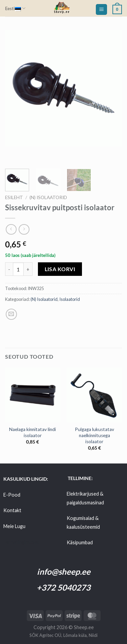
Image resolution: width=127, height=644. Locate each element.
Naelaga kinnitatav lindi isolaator (33, 432)
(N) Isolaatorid (48, 197)
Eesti (15, 8)
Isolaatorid (70, 299)
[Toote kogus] (18, 269)
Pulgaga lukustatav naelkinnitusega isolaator (94, 435)
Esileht (14, 197)
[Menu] (101, 10)
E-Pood (12, 495)
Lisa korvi (60, 269)
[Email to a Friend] (11, 314)
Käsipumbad (80, 542)
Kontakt (12, 510)
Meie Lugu (14, 526)
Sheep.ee (84, 627)
